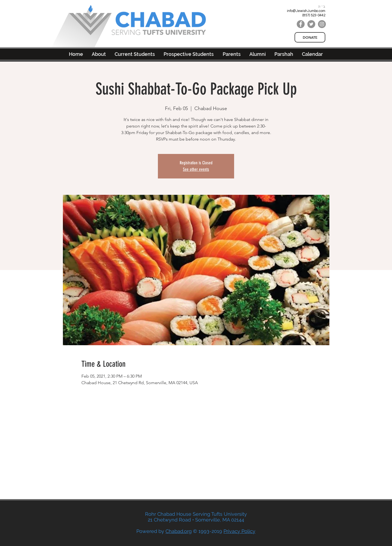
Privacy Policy (239, 531)
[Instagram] (322, 24)
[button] (258, 54)
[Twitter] (311, 24)
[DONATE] (310, 37)
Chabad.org (179, 531)
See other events (196, 169)
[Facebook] (301, 24)
